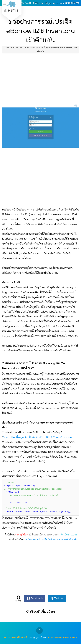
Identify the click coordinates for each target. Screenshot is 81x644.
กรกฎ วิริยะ (22, 535)
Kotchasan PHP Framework (63, 637)
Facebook (37, 598)
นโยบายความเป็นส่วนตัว (16, 637)
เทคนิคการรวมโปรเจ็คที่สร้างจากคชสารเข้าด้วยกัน (51, 539)
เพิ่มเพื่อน (74, 3)
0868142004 (26, 3)
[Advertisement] (40, 81)
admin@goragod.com (51, 3)
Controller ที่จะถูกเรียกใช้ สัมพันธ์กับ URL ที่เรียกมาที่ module (37, 437)
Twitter (59, 598)
